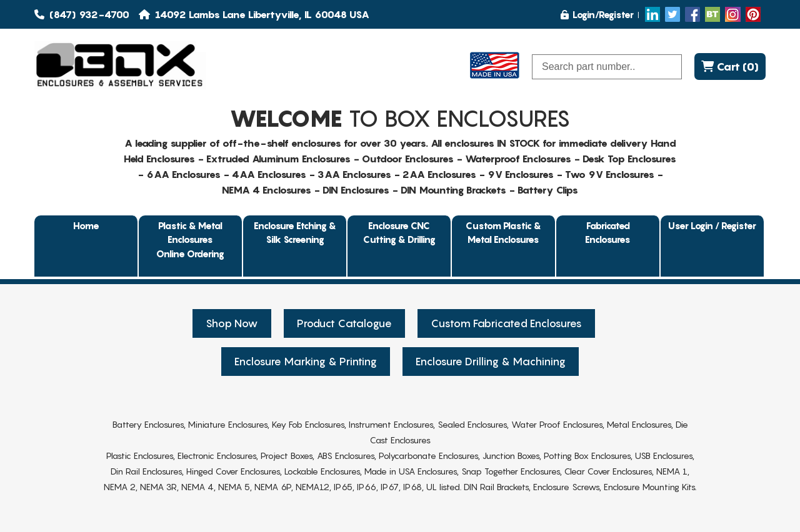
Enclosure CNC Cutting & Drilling (399, 233)
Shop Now (232, 323)
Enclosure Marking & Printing (306, 362)
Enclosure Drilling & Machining (491, 362)
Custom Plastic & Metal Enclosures (503, 233)
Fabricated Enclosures (608, 233)
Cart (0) (730, 66)
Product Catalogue (344, 323)
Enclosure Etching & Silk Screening (295, 233)
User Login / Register (712, 225)
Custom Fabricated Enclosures (506, 323)
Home (86, 225)
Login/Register (597, 14)
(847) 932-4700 (82, 14)
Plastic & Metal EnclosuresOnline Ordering (190, 239)
